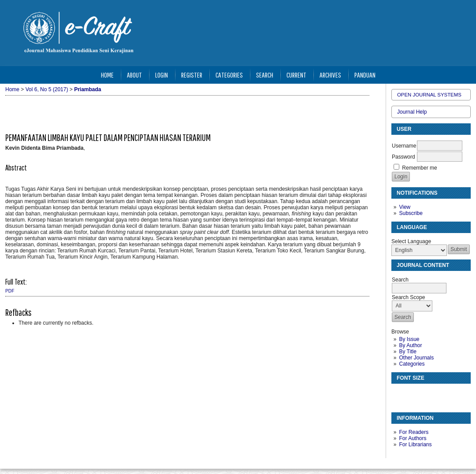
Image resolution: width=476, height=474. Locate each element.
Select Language (411, 241)
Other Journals (416, 358)
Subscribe (411, 213)
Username (404, 146)
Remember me (419, 168)
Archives (330, 75)
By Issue (409, 339)
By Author (410, 345)
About (134, 75)
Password (403, 157)
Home (107, 75)
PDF (10, 291)
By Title (407, 352)
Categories (412, 364)
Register (192, 75)
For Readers (414, 432)
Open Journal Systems (429, 95)
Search (265, 75)
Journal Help (412, 112)
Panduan (365, 75)
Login (162, 75)
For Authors (413, 438)
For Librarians (415, 444)
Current (296, 75)
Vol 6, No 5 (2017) (47, 89)
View (405, 207)
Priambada (87, 89)
